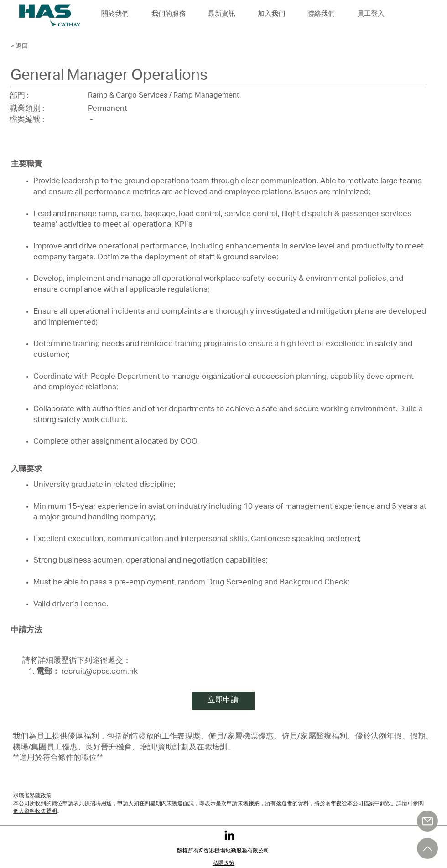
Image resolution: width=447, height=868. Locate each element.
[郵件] (427, 821)
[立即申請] (223, 701)
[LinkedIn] (229, 835)
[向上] (427, 848)
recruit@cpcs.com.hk (100, 672)
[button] (271, 15)
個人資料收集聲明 (35, 811)
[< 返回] (36, 46)
